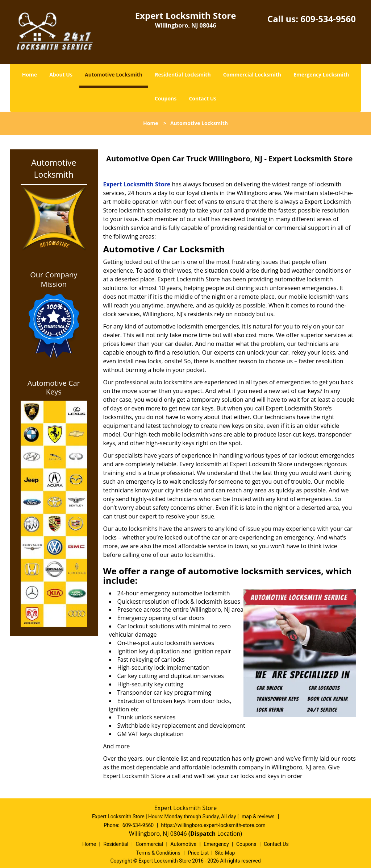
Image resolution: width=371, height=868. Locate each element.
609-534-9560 (328, 19)
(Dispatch (203, 834)
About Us (61, 75)
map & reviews (259, 817)
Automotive (183, 844)
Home (30, 75)
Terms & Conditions (158, 853)
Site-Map (225, 853)
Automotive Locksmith (114, 75)
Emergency (216, 844)
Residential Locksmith (183, 75)
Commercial (149, 844)
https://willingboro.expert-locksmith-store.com (213, 825)
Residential (116, 844)
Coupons (166, 98)
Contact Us (203, 98)
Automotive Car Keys (54, 388)
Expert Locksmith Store (137, 184)
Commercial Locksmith (252, 75)
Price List (198, 853)
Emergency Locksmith (321, 75)
